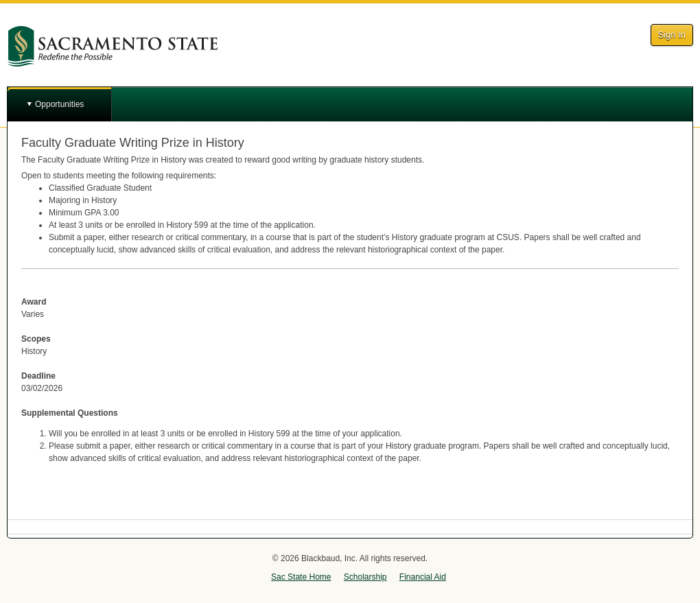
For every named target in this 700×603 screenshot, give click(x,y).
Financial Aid (423, 577)
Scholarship (365, 577)
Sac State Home (301, 577)
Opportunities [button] (59, 104)
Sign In (672, 35)
